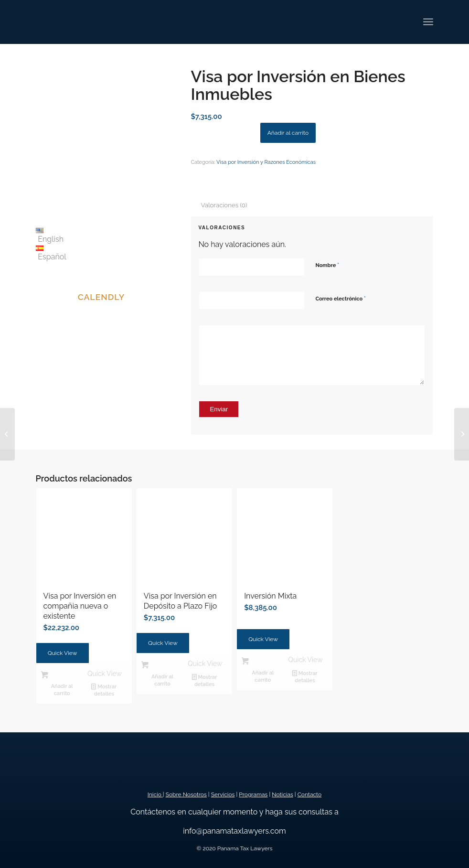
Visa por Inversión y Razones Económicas (266, 162)
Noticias (282, 794)
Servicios (223, 794)
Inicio (155, 794)
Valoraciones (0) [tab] (224, 205)
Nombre (327, 265)
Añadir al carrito (288, 133)
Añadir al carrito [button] (62, 690)
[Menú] (428, 22)
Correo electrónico (341, 298)
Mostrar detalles (104, 690)
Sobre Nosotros (186, 794)
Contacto (310, 794)
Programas (253, 794)
